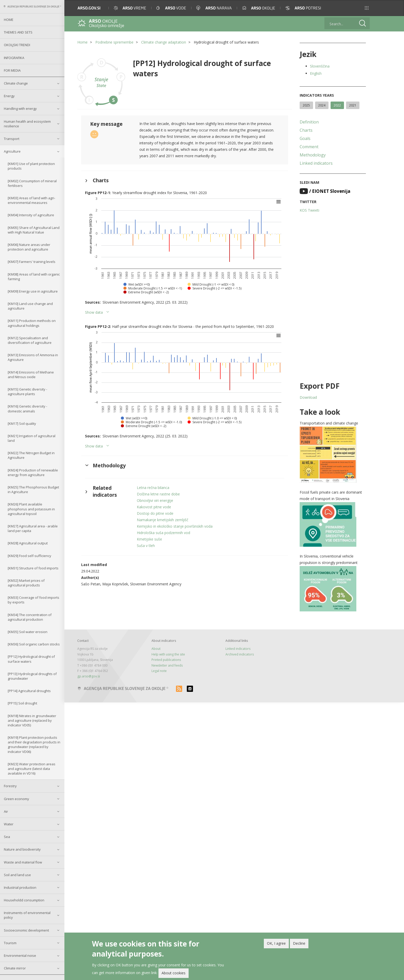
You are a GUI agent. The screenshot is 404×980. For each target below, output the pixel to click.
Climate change (16, 83)
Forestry (10, 786)
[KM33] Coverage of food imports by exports (33, 600)
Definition (309, 122)
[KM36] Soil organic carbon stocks (34, 644)
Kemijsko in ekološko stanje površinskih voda (175, 526)
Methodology (313, 155)
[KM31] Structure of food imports (33, 568)
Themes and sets (18, 32)
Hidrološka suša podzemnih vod (163, 533)
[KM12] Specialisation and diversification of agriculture (30, 340)
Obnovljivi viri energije (155, 500)
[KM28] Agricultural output (28, 543)
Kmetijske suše (149, 539)
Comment (309, 147)
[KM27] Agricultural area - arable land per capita (33, 528)
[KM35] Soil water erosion (28, 632)
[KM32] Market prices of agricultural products (26, 583)
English (316, 73)
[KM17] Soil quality (22, 423)
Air (6, 811)
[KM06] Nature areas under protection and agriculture (29, 247)
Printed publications (166, 660)
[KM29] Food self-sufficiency (30, 556)
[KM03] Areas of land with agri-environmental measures (31, 200)
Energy (9, 96)
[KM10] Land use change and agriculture (30, 306)
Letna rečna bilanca (153, 488)
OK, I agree (276, 943)
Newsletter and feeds (167, 665)
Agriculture (12, 151)
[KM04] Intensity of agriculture (31, 215)
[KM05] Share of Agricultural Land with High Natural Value (34, 230)
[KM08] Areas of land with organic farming (34, 277)
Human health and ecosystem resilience (27, 124)
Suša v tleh (146, 546)
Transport (12, 139)
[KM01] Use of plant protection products (31, 166)
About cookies (174, 973)
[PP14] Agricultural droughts (29, 691)
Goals (305, 138)
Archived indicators (240, 654)
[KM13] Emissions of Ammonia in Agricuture (33, 357)
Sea (7, 837)
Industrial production (20, 887)
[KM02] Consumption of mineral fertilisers (32, 183)
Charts (306, 130)
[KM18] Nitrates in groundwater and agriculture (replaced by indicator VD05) (32, 720)
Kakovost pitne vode (154, 507)
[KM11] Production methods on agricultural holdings (32, 323)
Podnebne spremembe (114, 42)
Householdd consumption (24, 900)
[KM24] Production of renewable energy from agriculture (33, 472)
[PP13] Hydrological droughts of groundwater (32, 676)
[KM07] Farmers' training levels (32, 262)
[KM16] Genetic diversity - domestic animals (27, 409)
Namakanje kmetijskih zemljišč (163, 520)
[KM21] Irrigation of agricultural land (32, 438)
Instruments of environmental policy (27, 915)
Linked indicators (316, 163)
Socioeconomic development (26, 930)
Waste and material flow (23, 862)
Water (9, 824)
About (156, 649)
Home (9, 20)
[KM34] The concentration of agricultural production (30, 617)
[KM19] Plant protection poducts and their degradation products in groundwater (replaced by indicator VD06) (34, 745)
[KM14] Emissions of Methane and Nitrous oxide (31, 375)
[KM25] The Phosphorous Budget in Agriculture (33, 489)
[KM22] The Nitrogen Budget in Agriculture (31, 455)
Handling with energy (20, 109)
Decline (299, 943)
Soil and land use (17, 875)
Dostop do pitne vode (155, 513)
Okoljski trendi (17, 45)
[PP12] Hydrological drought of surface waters (31, 659)
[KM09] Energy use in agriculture (33, 291)
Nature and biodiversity (22, 849)
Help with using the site (168, 654)
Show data (94, 312)
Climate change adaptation (164, 42)
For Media (12, 70)
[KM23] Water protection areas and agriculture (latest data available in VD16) (32, 769)
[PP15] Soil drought (22, 703)
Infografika (14, 58)
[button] (367, 8)
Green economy (16, 799)
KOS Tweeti (309, 210)
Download (308, 397)
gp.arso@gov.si (89, 676)
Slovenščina (320, 66)
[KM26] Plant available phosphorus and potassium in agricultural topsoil (31, 509)
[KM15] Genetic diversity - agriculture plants (27, 392)
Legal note (159, 671)
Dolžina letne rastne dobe (158, 494)
